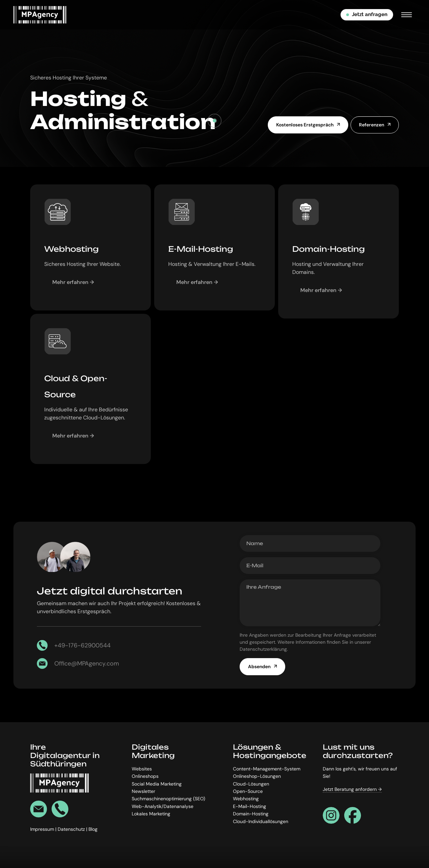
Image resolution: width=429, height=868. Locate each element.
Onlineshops (145, 776)
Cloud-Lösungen (251, 784)
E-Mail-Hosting (250, 806)
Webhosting (246, 799)
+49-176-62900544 (82, 645)
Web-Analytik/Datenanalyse (163, 806)
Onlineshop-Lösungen (257, 776)
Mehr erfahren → (73, 282)
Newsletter (143, 791)
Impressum (43, 829)
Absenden (259, 667)
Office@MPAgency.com (87, 663)
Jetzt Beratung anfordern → (352, 789)
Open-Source (248, 791)
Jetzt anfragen (367, 14)
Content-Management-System (267, 769)
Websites (142, 769)
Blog (93, 829)
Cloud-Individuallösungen (261, 821)
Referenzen (372, 125)
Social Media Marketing (157, 784)
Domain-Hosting (251, 814)
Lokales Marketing (151, 814)
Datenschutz (72, 829)
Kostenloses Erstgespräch (305, 125)
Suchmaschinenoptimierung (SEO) (168, 799)
